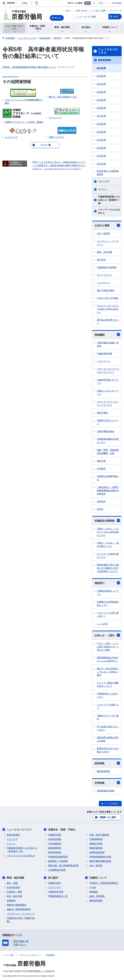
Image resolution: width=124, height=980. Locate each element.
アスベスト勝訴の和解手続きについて (108, 684)
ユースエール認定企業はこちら (108, 555)
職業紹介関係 (96, 844)
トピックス (104, 181)
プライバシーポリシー (30, 955)
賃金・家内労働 (14, 896)
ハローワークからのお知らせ (109, 211)
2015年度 (101, 132)
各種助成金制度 (97, 852)
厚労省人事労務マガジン (108, 322)
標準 (87, 3)
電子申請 (101, 260)
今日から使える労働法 (108, 298)
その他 (93, 887)
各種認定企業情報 (107, 521)
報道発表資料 (105, 60)
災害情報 (107, 783)
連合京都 (101, 461)
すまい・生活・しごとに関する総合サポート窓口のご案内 (108, 647)
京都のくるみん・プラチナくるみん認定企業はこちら (108, 532)
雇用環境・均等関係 (58, 861)
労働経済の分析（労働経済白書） (21, 920)
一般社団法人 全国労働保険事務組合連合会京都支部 (108, 490)
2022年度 (101, 76)
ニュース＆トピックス (108, 51)
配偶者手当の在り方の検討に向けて (108, 750)
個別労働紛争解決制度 (100, 861)
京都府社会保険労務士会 (108, 478)
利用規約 (51, 955)
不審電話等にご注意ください (108, 695)
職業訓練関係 (96, 848)
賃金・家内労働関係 (99, 835)
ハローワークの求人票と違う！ (108, 614)
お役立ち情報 (107, 225)
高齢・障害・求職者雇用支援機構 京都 (108, 452)
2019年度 (101, 100)
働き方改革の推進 (106, 290)
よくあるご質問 (98, 11)
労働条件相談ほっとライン (108, 593)
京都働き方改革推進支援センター (108, 604)
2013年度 (101, 148)
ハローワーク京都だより (108, 706)
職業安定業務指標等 (17, 905)
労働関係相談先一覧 (58, 896)
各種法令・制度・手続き (62, 830)
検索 (116, 17)
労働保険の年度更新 (107, 267)
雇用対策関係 (55, 852)
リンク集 (9, 955)
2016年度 (101, 124)
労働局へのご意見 (108, 817)
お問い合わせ (81, 11)
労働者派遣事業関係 (58, 857)
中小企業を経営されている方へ (108, 728)
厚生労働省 (117, 3)
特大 (101, 3)
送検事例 (11, 901)
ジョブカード (103, 283)
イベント (102, 189)
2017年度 (101, 116)
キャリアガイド (105, 275)
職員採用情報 (103, 771)
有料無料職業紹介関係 (100, 857)
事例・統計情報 (15, 878)
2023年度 (101, 68)
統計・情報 (12, 883)
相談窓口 (107, 583)
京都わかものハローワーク (108, 392)
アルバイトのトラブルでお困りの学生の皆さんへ (108, 309)
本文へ (68, 11)
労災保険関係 (55, 844)
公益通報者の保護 (57, 870)
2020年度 (101, 92)
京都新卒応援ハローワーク (108, 382)
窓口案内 (53, 878)
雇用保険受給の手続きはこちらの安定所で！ (108, 659)
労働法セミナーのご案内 (108, 717)
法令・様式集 (103, 233)
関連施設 (94, 892)
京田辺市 (101, 501)
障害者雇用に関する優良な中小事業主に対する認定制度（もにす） (108, 568)
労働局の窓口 (55, 883)
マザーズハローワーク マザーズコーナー (109, 371)
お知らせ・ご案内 (107, 635)
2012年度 (101, 156)
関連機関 (107, 334)
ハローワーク (103, 361)
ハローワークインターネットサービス (108, 403)
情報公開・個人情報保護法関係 (63, 865)
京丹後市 (101, 469)
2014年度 (101, 140)
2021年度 (101, 84)
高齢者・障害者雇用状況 (19, 909)
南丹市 (100, 509)
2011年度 (101, 164)
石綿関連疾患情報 (106, 791)
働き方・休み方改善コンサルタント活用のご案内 (108, 672)
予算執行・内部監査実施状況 (104, 883)
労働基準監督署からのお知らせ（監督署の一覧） (109, 200)
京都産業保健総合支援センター (108, 441)
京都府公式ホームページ (108, 422)
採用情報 (107, 763)
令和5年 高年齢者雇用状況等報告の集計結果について (29, 67)
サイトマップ (116, 11)
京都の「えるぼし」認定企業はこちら (108, 545)
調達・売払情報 (105, 252)
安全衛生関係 (55, 839)
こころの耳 (102, 624)
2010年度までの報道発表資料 (108, 173)
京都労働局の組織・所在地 (108, 344)
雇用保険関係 (55, 848)
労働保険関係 (96, 839)
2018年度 (101, 108)
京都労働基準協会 (106, 431)
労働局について (98, 878)
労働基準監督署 (105, 354)
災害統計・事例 (14, 892)
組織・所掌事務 (97, 896)
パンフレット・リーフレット (108, 243)
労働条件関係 (55, 835)
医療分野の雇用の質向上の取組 (108, 739)
